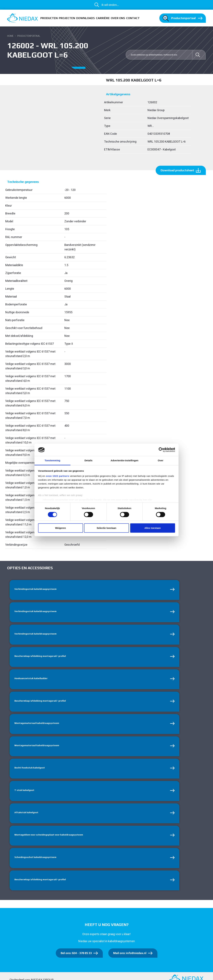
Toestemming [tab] (53, 460)
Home (10, 36)
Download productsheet (177, 170)
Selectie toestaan (107, 528)
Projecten (67, 18)
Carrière (103, 18)
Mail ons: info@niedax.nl (130, 961)
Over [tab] (161, 460)
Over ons (118, 18)
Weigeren (60, 528)
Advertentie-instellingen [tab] (125, 460)
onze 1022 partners (58, 476)
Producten (49, 18)
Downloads (86, 18)
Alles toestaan (153, 528)
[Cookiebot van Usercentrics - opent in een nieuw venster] (161, 450)
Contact (133, 18)
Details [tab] (89, 460)
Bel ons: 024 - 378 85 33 (76, 961)
